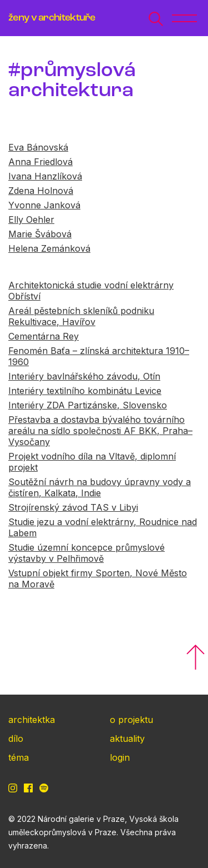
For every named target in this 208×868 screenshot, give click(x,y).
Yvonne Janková (44, 205)
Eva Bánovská (38, 147)
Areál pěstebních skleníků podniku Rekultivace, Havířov (81, 316)
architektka (32, 720)
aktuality (127, 739)
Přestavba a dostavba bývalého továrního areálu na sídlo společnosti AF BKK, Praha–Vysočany (100, 431)
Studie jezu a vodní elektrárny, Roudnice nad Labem (103, 527)
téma (19, 757)
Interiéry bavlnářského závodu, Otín (84, 376)
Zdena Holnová (41, 191)
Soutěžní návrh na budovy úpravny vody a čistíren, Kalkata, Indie (100, 487)
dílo (16, 739)
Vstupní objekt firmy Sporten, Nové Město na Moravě (98, 578)
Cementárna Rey (44, 336)
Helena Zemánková (49, 248)
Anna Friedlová (40, 162)
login (120, 757)
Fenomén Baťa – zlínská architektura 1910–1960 (99, 356)
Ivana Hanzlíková (45, 176)
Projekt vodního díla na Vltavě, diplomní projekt (92, 462)
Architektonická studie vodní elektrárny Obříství (91, 291)
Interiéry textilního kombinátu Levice (85, 391)
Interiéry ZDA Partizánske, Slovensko (88, 405)
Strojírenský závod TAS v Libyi (73, 507)
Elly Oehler (31, 220)
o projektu (131, 720)
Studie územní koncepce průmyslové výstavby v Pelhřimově (87, 553)
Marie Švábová (40, 234)
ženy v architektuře (52, 18)
